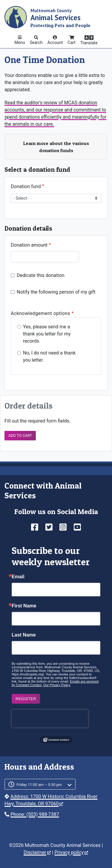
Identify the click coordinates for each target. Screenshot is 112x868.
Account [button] (55, 42)
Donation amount (29, 245)
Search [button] (36, 42)
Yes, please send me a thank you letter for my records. (47, 334)
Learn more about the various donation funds (56, 147)
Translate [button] (89, 43)
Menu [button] (20, 42)
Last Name (24, 635)
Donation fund (26, 186)
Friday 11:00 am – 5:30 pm (39, 785)
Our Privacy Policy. (57, 685)
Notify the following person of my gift (56, 292)
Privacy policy (71, 852)
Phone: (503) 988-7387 (35, 814)
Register (26, 699)
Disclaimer (37, 852)
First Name (24, 606)
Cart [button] (71, 42)
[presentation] (50, 719)
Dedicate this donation (41, 275)
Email (18, 577)
